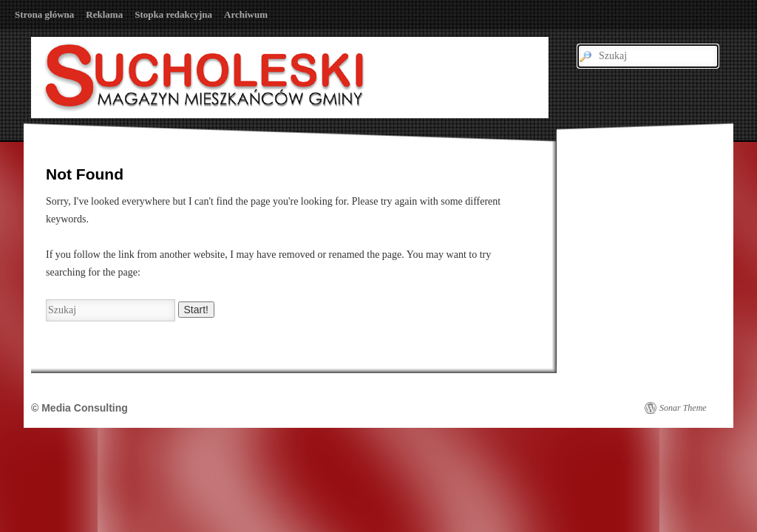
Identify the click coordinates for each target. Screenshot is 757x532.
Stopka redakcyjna (173, 14)
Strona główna (44, 14)
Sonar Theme (683, 408)
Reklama (104, 14)
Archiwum (246, 14)
